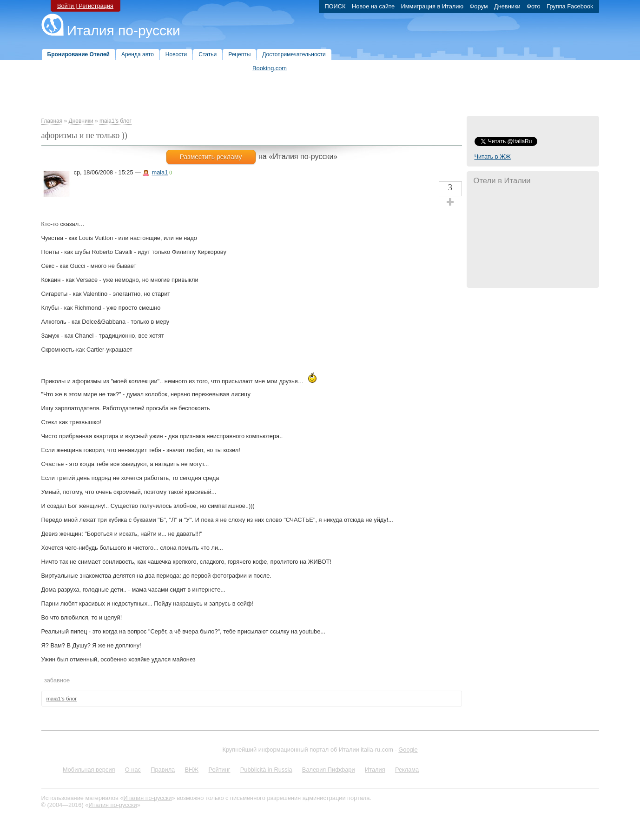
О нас (133, 770)
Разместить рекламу (211, 157)
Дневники (81, 121)
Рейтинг (220, 770)
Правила (163, 770)
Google (408, 750)
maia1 (160, 172)
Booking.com (270, 68)
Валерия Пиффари (329, 770)
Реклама (407, 770)
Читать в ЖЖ (493, 157)
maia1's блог (115, 121)
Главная (52, 121)
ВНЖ (192, 770)
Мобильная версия (89, 770)
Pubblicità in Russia (266, 770)
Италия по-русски (124, 30)
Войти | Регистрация (85, 6)
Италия (375, 770)
